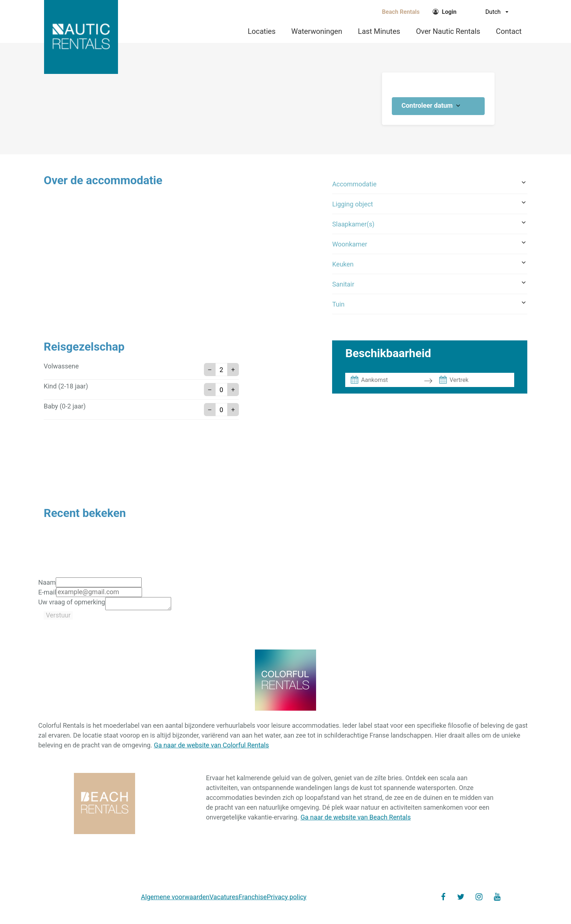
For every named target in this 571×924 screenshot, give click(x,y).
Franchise (253, 899)
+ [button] (233, 370)
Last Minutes (379, 31)
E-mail (47, 592)
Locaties (261, 31)
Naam (47, 582)
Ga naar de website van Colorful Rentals (211, 747)
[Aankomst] (392, 380)
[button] (430, 184)
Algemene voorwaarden (175, 899)
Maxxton (487, 909)
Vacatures (224, 899)
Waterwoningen (317, 31)
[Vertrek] (481, 380)
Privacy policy (287, 899)
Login (449, 12)
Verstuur (58, 617)
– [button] (210, 370)
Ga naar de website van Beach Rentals (356, 819)
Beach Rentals (401, 12)
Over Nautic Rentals (448, 31)
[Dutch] (486, 12)
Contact (509, 31)
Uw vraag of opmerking (72, 602)
